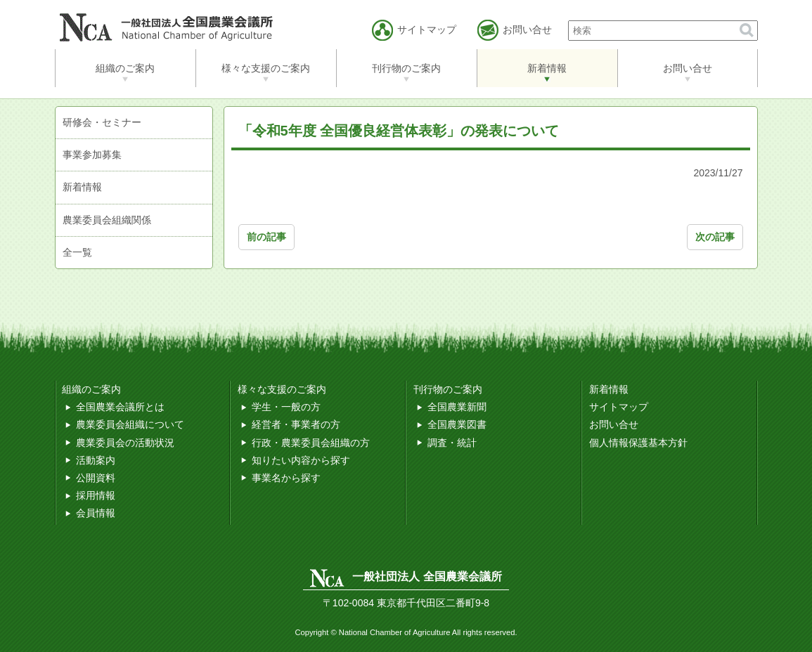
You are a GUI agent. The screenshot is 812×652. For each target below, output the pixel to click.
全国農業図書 (457, 424)
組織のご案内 (125, 68)
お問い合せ (688, 68)
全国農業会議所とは (120, 407)
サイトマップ (619, 407)
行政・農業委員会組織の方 (311, 443)
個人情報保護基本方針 (638, 443)
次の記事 (715, 237)
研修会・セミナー (102, 122)
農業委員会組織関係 (107, 220)
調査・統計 (452, 443)
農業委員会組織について (130, 424)
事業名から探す (286, 478)
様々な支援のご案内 (266, 68)
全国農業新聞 (457, 407)
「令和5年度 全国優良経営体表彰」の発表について (399, 131)
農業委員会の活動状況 (125, 443)
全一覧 (77, 252)
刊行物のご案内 (406, 68)
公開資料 (96, 478)
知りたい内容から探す (301, 460)
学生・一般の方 (286, 407)
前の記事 (266, 237)
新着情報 (547, 68)
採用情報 (96, 495)
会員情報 (96, 513)
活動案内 (96, 460)
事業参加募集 (92, 155)
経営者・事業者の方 (296, 424)
